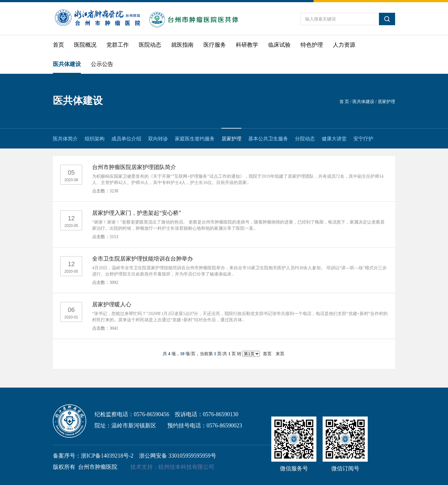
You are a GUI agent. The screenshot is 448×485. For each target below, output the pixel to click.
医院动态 (150, 45)
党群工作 (118, 45)
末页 (280, 354)
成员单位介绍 (126, 139)
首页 (58, 45)
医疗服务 (215, 45)
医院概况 (85, 45)
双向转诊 (158, 139)
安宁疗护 (363, 139)
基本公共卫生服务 (268, 139)
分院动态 (305, 139)
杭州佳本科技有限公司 (186, 467)
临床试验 (279, 45)
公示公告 (102, 64)
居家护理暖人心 (112, 304)
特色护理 (312, 45)
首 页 (344, 102)
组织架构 (95, 139)
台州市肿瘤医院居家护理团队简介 (134, 167)
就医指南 (182, 45)
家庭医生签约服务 (195, 139)
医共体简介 (65, 139)
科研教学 (247, 45)
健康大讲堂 (334, 139)
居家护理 (231, 139)
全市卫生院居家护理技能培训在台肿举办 (142, 259)
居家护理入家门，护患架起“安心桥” (137, 213)
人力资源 (344, 45)
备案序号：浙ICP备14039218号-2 (93, 456)
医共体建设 (67, 64)
